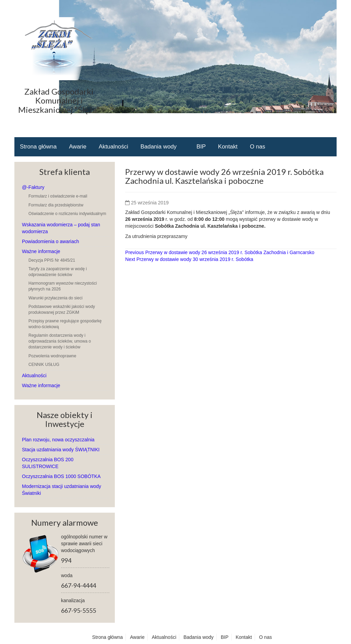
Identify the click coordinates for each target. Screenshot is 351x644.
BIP (201, 147)
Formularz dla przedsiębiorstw (56, 205)
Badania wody (159, 147)
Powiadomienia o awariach (51, 241)
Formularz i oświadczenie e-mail (58, 196)
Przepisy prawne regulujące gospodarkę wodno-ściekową (65, 324)
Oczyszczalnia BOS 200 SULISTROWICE (48, 463)
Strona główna (38, 147)
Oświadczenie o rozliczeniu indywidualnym (67, 214)
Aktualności (113, 147)
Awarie (78, 147)
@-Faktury (33, 187)
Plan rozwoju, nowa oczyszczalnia (58, 440)
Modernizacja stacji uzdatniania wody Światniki (62, 490)
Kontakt (228, 147)
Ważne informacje (41, 251)
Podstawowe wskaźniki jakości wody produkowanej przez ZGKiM (62, 309)
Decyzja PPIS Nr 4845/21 (52, 260)
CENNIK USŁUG (44, 365)
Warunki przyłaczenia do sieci (56, 298)
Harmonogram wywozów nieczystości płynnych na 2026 (63, 286)
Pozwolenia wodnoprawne (52, 356)
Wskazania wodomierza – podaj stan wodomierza (61, 228)
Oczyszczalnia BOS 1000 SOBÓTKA (61, 476)
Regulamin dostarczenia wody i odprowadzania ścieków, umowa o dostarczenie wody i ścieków (60, 341)
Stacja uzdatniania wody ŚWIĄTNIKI (61, 450)
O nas (258, 147)
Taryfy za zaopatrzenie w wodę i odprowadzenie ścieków (58, 272)
